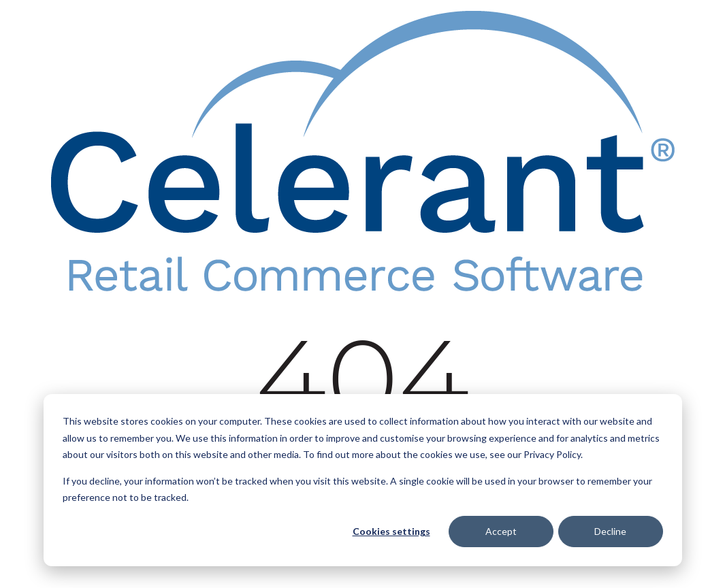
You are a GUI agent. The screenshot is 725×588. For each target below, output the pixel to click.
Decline (610, 531)
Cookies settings (391, 531)
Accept (501, 531)
